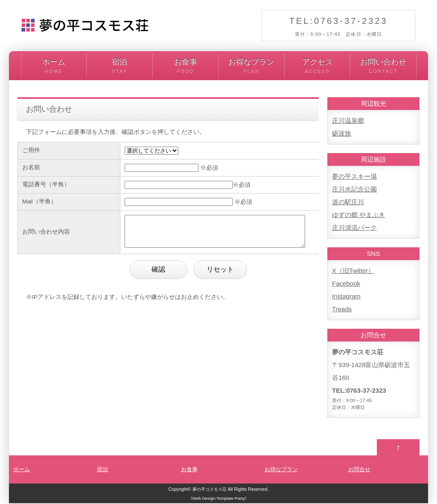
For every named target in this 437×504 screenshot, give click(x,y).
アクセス (317, 66)
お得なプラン (251, 66)
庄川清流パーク (354, 227)
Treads (342, 309)
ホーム (54, 66)
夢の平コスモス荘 (210, 490)
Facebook (346, 283)
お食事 (185, 66)
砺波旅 (342, 133)
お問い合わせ (383, 66)
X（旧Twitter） (353, 271)
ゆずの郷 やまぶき (358, 215)
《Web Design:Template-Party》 (219, 499)
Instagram (346, 296)
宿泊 (119, 66)
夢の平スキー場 (354, 176)
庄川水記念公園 (354, 189)
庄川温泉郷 (348, 120)
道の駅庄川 (348, 202)
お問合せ (359, 470)
